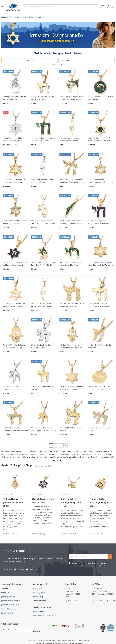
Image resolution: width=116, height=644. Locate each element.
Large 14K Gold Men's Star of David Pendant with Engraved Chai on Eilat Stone (99, 140)
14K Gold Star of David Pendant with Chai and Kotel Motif (15, 140)
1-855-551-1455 (101, 599)
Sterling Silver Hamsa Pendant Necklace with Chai (14, 99)
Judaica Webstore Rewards (43, 613)
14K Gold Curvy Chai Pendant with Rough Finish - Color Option (43, 430)
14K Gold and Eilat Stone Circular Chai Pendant (100, 99)
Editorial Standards (9, 607)
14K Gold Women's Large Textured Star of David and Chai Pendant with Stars (100, 181)
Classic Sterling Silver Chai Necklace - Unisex (41, 347)
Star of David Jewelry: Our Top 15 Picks (43, 501)
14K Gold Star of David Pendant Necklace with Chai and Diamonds (71, 389)
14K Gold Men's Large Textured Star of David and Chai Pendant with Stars (100, 264)
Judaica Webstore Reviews (11, 603)
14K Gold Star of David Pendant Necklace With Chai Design (15, 181)
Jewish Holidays (7, 611)
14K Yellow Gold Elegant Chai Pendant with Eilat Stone (71, 264)
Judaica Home (7, 18)
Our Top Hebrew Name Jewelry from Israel (72, 501)
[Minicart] (113, 7)
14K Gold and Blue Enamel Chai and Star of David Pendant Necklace (15, 264)
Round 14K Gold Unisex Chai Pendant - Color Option (98, 388)
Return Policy (38, 594)
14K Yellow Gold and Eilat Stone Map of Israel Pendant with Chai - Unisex (72, 223)
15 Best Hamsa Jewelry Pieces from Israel (14, 501)
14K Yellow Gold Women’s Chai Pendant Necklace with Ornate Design (71, 181)
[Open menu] (2, 7)
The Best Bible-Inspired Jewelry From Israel (101, 503)
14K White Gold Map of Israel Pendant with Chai (42, 181)
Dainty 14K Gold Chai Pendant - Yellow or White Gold (43, 99)
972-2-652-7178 (74, 599)
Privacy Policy (100, 564)
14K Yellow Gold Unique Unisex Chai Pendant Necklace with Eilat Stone (72, 99)
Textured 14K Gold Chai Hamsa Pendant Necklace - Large (15, 347)
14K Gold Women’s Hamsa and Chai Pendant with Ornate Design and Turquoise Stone (72, 347)
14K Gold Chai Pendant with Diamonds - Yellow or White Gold (15, 430)
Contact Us (5, 590)
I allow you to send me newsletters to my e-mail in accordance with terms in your (90, 562)
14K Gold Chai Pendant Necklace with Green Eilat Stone (43, 140)
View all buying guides (44, 466)
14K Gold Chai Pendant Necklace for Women (100, 347)
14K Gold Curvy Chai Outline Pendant (14, 388)
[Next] (65, 446)
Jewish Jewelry (21, 18)
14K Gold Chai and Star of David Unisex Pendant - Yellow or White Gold (44, 223)
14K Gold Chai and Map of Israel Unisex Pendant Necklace (72, 140)
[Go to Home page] (13, 7)
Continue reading (10, 532)
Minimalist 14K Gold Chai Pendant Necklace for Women (99, 305)
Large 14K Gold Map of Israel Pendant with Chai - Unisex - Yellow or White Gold (42, 306)
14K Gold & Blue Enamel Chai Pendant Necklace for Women (99, 223)
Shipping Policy (39, 590)
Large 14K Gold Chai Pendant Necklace (99, 430)
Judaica (60, 641)
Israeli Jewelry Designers (39, 18)
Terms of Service (39, 599)
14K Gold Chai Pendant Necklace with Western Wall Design (72, 305)
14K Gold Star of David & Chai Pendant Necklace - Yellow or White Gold (14, 306)
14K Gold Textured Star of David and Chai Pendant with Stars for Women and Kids (15, 223)
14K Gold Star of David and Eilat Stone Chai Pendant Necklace (43, 264)
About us (5, 586)
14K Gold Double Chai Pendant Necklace (43, 388)
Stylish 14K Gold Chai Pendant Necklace (71, 430)
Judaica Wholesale (8, 594)
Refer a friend (38, 609)
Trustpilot (37, 630)
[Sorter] (86, 61)
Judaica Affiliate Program (11, 599)
